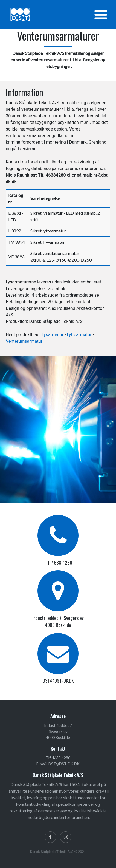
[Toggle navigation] (101, 15)
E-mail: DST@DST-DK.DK (58, 764)
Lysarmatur (53, 335)
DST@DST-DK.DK (58, 680)
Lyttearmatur (79, 335)
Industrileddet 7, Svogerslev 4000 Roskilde (58, 621)
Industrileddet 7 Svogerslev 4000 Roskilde (58, 731)
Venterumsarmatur (24, 341)
